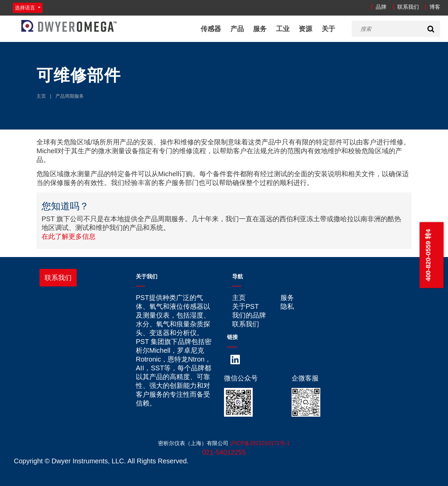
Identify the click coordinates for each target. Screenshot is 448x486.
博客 (435, 7)
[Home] (69, 26)
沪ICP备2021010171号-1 (260, 443)
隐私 (287, 306)
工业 (283, 29)
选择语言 (26, 8)
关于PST (245, 306)
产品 (237, 29)
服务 (260, 29)
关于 (328, 29)
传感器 (211, 29)
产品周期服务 (70, 96)
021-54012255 (224, 452)
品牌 (381, 7)
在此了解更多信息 (69, 236)
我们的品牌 (249, 315)
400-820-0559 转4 (428, 255)
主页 (41, 96)
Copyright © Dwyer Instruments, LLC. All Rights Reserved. (101, 461)
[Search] (431, 29)
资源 (305, 29)
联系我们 (408, 7)
